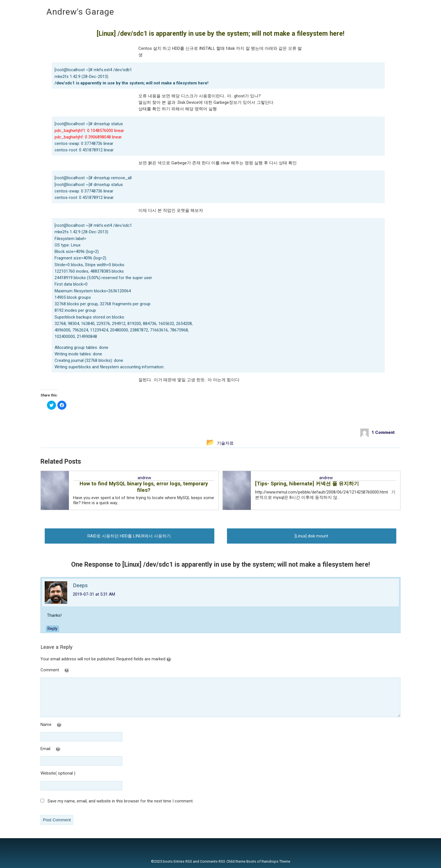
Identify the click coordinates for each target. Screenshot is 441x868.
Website (48, 773)
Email (62, 749)
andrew (144, 478)
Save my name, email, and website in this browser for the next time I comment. (121, 801)
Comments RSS (213, 861)
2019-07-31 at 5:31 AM (94, 594)
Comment (66, 670)
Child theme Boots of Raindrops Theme (258, 861)
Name (62, 725)
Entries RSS (183, 861)
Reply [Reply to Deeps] (52, 629)
